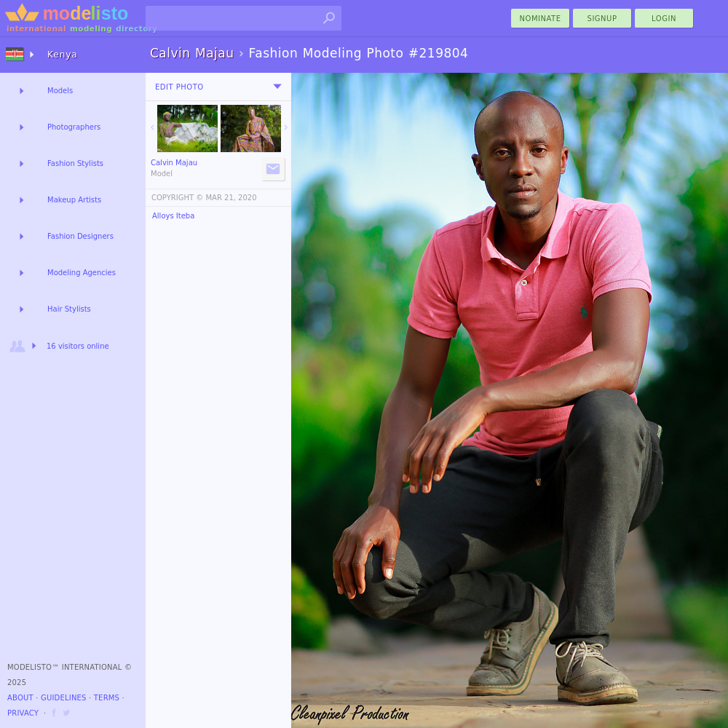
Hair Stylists (69, 309)
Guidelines (64, 698)
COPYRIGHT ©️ (177, 198)
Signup (602, 19)
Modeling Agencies (82, 273)
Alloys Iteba (173, 216)
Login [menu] (664, 19)
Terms (107, 698)
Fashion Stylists (75, 163)
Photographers (74, 127)
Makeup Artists (74, 200)
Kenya (63, 55)
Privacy (23, 713)
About (20, 698)
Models (60, 91)
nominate (541, 19)
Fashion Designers (80, 236)
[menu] (277, 87)
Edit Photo (179, 87)
